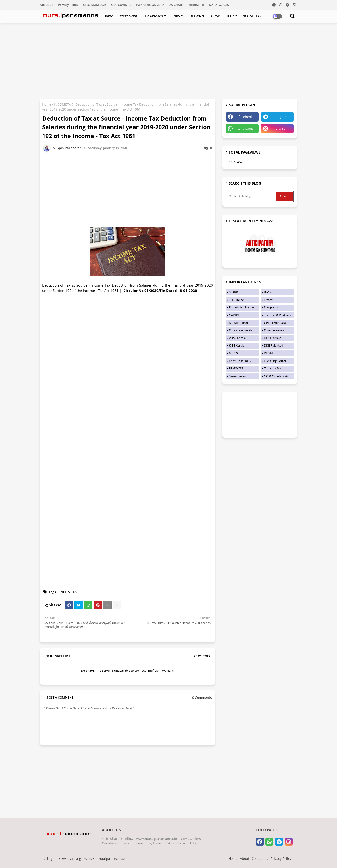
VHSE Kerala (237, 338)
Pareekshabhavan (241, 307)
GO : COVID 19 (122, 5)
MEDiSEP (235, 353)
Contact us (260, 859)
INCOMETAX (63, 104)
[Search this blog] (252, 196)
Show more (202, 656)
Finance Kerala (274, 330)
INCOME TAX (252, 16)
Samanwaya (237, 376)
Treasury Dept (274, 368)
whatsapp (245, 128)
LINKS (175, 16)
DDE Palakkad (274, 345)
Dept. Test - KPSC (241, 361)
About (245, 859)
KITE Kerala (237, 345)
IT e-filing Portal (275, 361)
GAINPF (234, 315)
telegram (281, 117)
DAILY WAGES (219, 5)
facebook (245, 117)
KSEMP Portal (238, 323)
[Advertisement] (168, 60)
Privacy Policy (68, 5)
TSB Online (236, 300)
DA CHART (176, 5)
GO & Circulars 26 (276, 376)
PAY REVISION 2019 (150, 5)
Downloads (154, 16)
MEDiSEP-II (197, 5)
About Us (47, 5)
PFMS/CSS (236, 368)
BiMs (267, 292)
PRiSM (268, 353)
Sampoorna (272, 307)
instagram (281, 128)
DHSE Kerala (273, 338)
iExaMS (269, 300)
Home (108, 16)
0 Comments (202, 698)
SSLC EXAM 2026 (95, 5)
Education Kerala (241, 330)
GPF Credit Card (275, 323)
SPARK (233, 292)
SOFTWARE (196, 16)
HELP (230, 16)
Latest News (128, 16)
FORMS (215, 16)
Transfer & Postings (277, 315)
